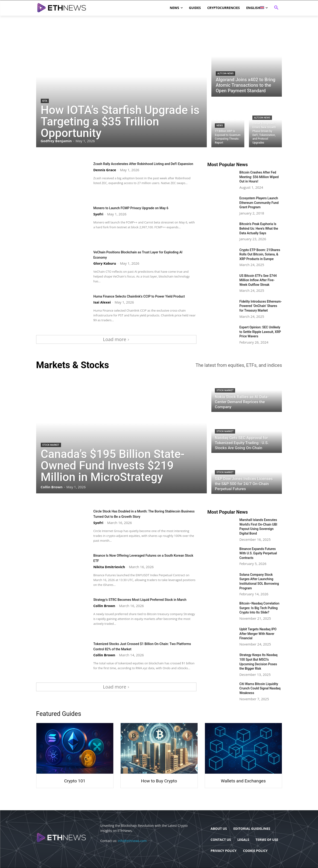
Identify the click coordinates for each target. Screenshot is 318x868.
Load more (116, 339)
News (220, 126)
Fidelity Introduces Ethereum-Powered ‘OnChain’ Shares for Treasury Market (261, 306)
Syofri (98, 214)
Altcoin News (225, 74)
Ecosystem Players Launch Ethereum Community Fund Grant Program (259, 203)
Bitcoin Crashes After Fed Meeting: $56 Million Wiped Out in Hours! (259, 177)
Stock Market (51, 445)
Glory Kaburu (105, 263)
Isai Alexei (102, 307)
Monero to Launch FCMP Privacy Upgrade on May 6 (138, 208)
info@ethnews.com (132, 841)
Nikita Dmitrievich (109, 566)
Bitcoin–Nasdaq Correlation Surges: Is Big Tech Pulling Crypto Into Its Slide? (260, 608)
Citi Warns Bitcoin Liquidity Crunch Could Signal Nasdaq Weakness (260, 688)
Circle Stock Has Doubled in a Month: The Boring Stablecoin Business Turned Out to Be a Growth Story (140, 514)
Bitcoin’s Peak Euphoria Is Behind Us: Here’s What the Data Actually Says (259, 228)
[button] (276, 8)
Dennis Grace (105, 175)
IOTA (45, 101)
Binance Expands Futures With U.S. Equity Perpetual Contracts (258, 553)
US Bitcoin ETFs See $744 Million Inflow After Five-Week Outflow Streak (258, 280)
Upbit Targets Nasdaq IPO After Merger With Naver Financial (258, 634)
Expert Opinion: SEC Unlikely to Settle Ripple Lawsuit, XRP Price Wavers (260, 332)
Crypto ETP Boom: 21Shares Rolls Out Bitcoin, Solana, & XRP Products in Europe (260, 254)
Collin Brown (104, 610)
